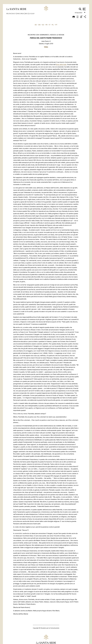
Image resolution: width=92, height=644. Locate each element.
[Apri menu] (84, 9)
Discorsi (20, 14)
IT (50, 25)
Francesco (11, 14)
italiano (79, 13)
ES (43, 25)
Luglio (31, 14)
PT (56, 25)
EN (39, 25)
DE (36, 25)
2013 (26, 14)
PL (53, 25)
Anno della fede (61, 64)
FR (46, 25)
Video (46, 47)
